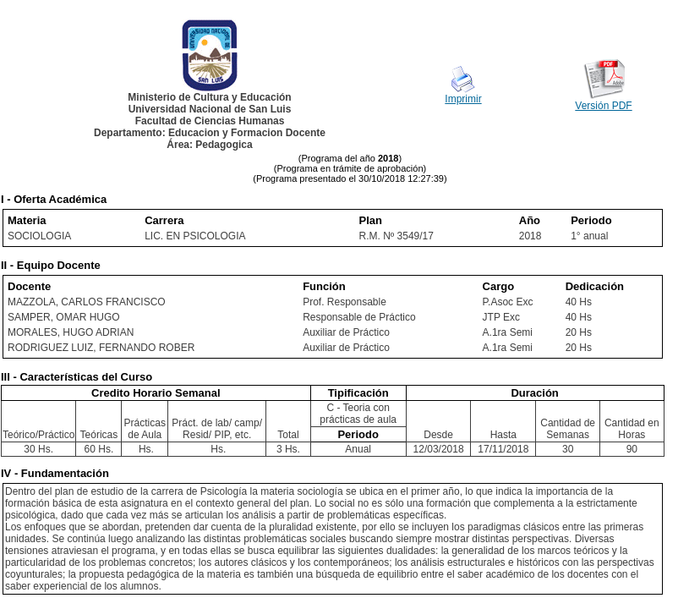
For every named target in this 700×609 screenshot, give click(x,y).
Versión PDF (603, 106)
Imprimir (463, 99)
